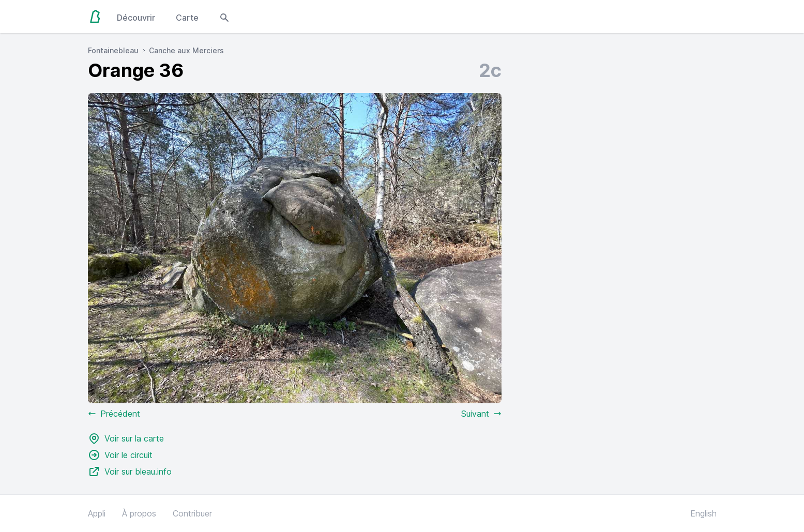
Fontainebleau (113, 50)
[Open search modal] (224, 17)
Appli (97, 513)
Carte (187, 18)
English (703, 513)
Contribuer (192, 513)
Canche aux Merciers (186, 50)
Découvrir (136, 18)
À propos (139, 513)
